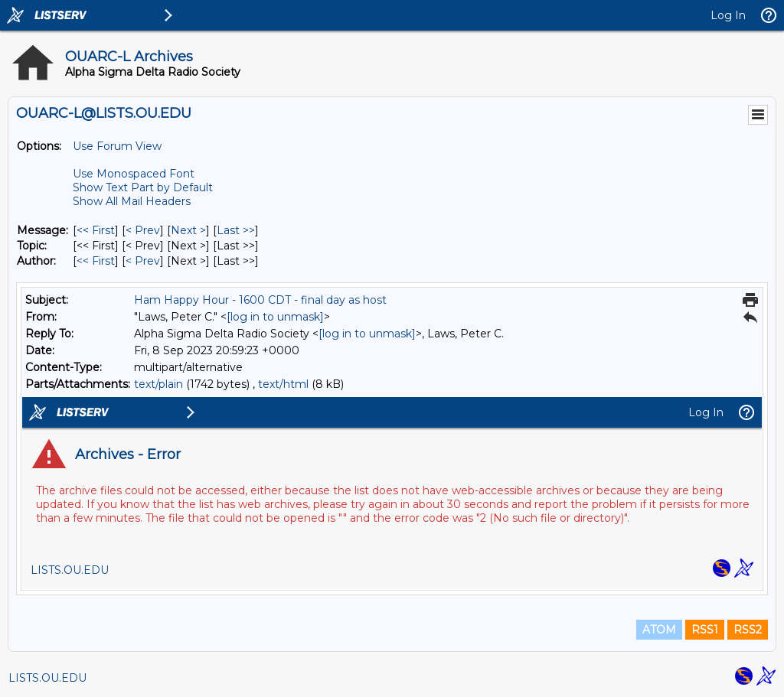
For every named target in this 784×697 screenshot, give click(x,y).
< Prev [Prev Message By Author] (143, 261)
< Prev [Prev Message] (143, 230)
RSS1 (705, 630)
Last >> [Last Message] (236, 230)
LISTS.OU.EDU (47, 678)
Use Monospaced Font (134, 174)
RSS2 (748, 630)
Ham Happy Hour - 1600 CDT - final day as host (260, 300)
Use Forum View (117, 146)
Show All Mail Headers (132, 201)
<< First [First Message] (96, 230)
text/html (283, 384)
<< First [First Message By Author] (96, 261)
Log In (728, 15)
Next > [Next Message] (188, 230)
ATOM (659, 630)
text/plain (158, 384)
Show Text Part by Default (143, 187)
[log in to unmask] (275, 317)
